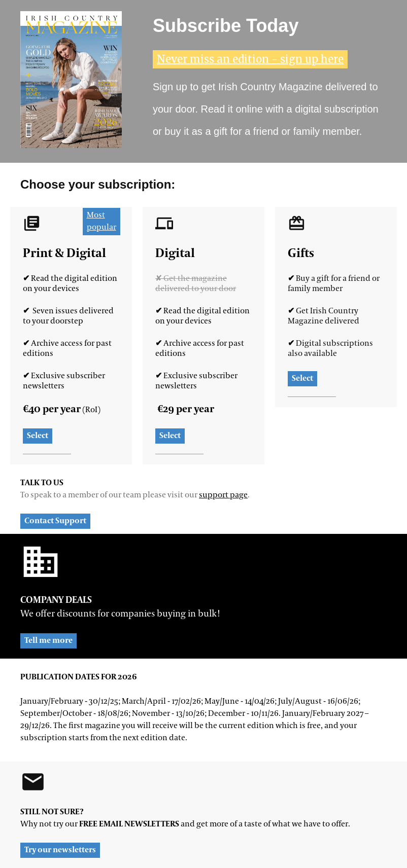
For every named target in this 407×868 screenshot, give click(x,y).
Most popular (101, 222)
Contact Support (55, 521)
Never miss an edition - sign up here (250, 59)
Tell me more (48, 641)
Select (38, 436)
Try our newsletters (60, 850)
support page (223, 495)
